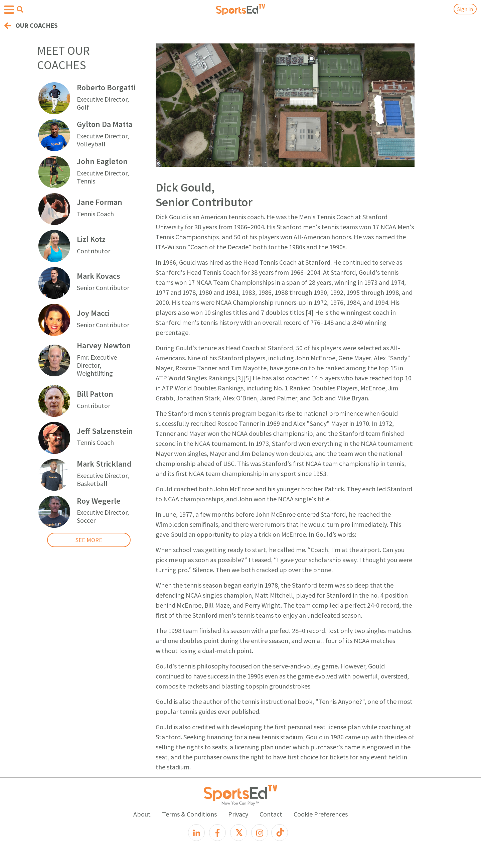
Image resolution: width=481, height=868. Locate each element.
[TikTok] (280, 833)
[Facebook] (217, 833)
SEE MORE (89, 540)
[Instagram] (260, 833)
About (142, 814)
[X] (238, 833)
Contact (271, 814)
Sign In (465, 9)
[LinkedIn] (196, 833)
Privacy (238, 814)
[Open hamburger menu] (9, 10)
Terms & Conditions (189, 814)
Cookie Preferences (321, 814)
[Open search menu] (20, 9)
